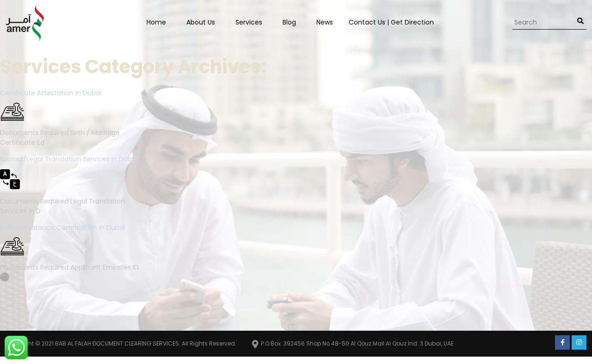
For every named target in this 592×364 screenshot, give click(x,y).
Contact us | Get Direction (391, 22)
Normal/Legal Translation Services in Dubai (69, 159)
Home (156, 22)
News (325, 22)
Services (249, 22)
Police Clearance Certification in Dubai (62, 228)
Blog (289, 22)
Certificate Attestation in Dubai (51, 93)
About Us (201, 22)
